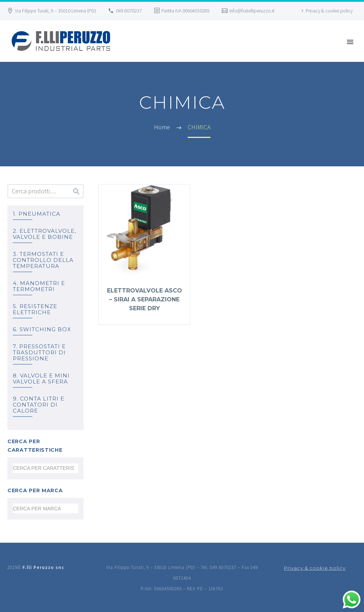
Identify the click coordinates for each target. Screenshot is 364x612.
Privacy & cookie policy (329, 11)
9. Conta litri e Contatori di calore (39, 405)
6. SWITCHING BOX (42, 329)
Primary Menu (350, 42)
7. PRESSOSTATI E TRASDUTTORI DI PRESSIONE (39, 352)
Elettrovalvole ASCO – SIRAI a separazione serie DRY (144, 299)
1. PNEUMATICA (37, 214)
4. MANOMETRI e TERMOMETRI (39, 286)
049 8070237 (129, 11)
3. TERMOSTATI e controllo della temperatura (43, 260)
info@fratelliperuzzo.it (252, 11)
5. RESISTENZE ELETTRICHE (35, 309)
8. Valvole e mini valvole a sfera (41, 379)
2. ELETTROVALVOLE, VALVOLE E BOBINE (44, 234)
